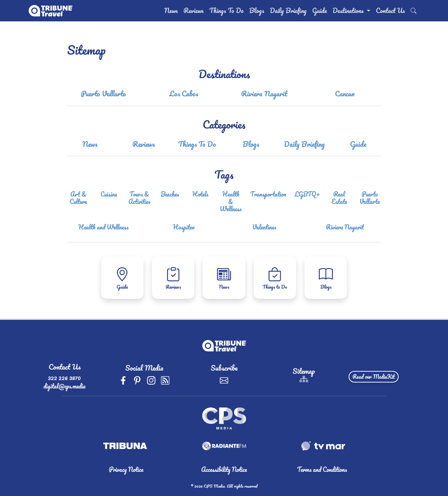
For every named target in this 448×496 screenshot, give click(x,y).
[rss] (165, 379)
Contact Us (390, 11)
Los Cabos (184, 94)
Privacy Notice (126, 469)
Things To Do (226, 11)
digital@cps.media (64, 386)
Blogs (257, 11)
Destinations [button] (349, 11)
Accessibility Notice (224, 469)
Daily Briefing (288, 11)
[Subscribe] (224, 379)
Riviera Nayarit (264, 94)
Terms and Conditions (322, 469)
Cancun (345, 94)
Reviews (194, 11)
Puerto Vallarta (103, 94)
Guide (320, 11)
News (171, 11)
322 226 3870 (64, 378)
